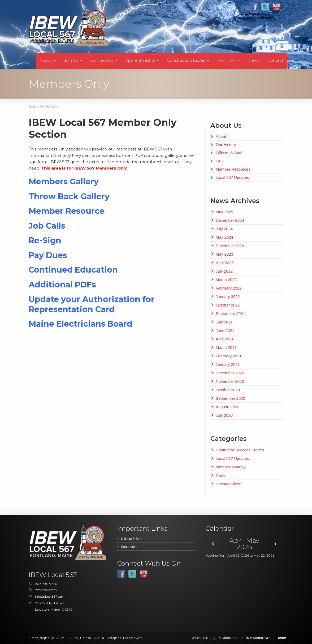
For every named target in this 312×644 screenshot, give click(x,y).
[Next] (276, 544)
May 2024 (224, 237)
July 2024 (224, 229)
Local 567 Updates (232, 177)
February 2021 (229, 356)
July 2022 (224, 271)
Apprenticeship (140, 60)
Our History (226, 145)
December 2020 (230, 373)
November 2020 (230, 381)
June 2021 (225, 330)
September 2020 (230, 398)
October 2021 (228, 305)
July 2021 (224, 322)
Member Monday (231, 467)
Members (227, 60)
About (46, 60)
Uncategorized (229, 484)
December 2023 (230, 246)
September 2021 (230, 314)
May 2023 (224, 254)
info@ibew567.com (50, 596)
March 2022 (226, 280)
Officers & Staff (229, 153)
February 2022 (229, 288)
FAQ (220, 161)
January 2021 (228, 364)
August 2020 (227, 407)
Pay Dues (48, 255)
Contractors (102, 60)
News (254, 60)
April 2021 (225, 339)
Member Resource (67, 211)
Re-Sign (45, 240)
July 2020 (224, 415)
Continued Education (73, 270)
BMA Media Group (260, 638)
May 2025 (224, 212)
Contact (275, 60)
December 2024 (230, 220)
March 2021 (226, 347)
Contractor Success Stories (240, 450)
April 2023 (225, 263)
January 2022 (228, 297)
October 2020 (228, 390)
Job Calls (47, 226)
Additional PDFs (62, 285)
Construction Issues (186, 60)
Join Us (71, 60)
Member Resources (233, 169)
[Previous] (213, 544)
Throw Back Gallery (69, 196)
